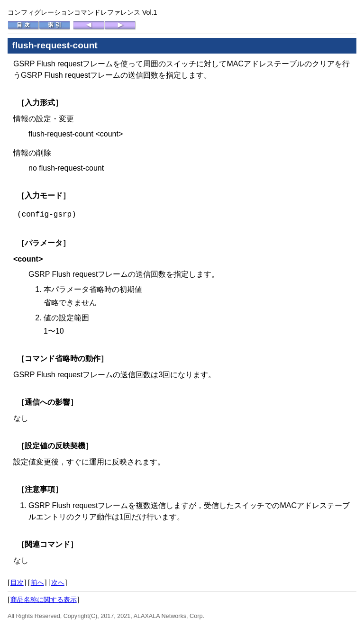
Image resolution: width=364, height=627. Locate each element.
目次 (17, 582)
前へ (37, 582)
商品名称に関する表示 (44, 600)
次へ (58, 582)
